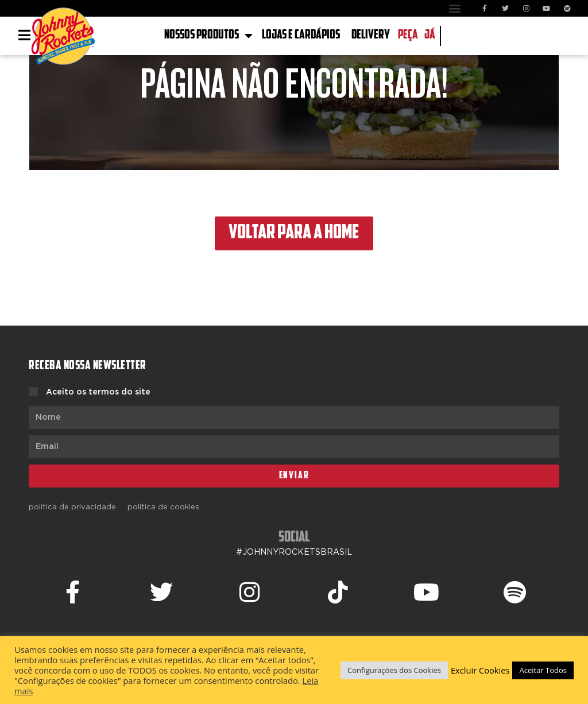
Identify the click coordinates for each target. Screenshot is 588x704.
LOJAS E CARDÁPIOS (301, 35)
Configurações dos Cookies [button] (394, 670)
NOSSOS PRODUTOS (208, 36)
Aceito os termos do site (98, 392)
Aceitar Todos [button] (543, 670)
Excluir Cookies (480, 670)
